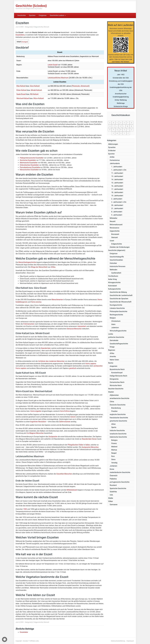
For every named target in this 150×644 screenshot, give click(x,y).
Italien (88, 445)
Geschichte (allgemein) (117, 250)
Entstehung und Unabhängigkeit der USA (121, 83)
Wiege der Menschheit (39, 267)
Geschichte (22, 15)
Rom (113, 456)
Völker (111, 501)
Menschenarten (57, 300)
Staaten (111, 392)
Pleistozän (76, 86)
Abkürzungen (113, 144)
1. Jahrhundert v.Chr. (119, 170)
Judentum (115, 328)
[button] (5, 639)
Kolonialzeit (113, 286)
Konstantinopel (117, 373)
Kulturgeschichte (114, 289)
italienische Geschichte (118, 437)
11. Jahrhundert (117, 173)
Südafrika (113, 492)
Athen (114, 424)
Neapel (114, 453)
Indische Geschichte (117, 431)
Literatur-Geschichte (117, 308)
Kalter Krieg (113, 279)
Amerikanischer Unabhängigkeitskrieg (121, 95)
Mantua (114, 450)
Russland (113, 485)
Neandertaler (46, 348)
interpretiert (82, 326)
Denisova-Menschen (74, 329)
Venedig (114, 463)
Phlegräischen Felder (75, 445)
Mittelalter (114, 218)
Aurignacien (53, 437)
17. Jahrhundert (117, 189)
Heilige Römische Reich (118, 376)
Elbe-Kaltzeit (21, 86)
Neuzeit (113, 221)
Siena (113, 459)
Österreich (114, 476)
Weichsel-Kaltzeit (23, 98)
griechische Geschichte (118, 421)
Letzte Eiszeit (53, 65)
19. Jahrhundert (117, 196)
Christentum (116, 321)
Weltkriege (121, 103)
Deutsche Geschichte (118, 405)
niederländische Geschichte (120, 472)
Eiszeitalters (20, 35)
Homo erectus (36, 302)
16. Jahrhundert (117, 186)
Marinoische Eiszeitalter (29, 163)
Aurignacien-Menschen (90, 447)
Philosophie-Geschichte (118, 311)
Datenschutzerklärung (118, 641)
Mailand (114, 447)
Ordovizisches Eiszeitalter (29, 165)
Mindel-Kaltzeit (36, 90)
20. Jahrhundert (117, 205)
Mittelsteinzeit (72, 490)
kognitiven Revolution (38, 422)
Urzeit (112, 241)
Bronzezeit (115, 234)
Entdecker (112, 151)
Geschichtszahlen (116, 260)
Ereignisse (43, 15)
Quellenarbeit (116, 273)
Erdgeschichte (38, 27)
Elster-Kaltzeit (22, 90)
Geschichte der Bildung (118, 292)
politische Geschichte (116, 337)
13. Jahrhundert (117, 176)
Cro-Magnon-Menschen (35, 433)
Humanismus (115, 160)
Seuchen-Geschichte (116, 389)
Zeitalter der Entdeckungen (120, 247)
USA (111, 495)
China (112, 402)
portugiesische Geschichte (120, 482)
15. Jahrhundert (117, 183)
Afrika (53, 267)
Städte (111, 498)
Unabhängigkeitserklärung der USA (121, 89)
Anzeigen (24, 42)
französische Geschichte (119, 418)
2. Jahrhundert (117, 199)
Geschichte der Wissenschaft (121, 302)
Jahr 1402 (121, 75)
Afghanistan (114, 395)
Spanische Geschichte (118, 488)
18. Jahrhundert (117, 192)
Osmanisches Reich (117, 382)
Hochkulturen (113, 276)
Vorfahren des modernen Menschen (51, 361)
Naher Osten (114, 360)
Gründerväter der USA (121, 78)
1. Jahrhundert (117, 167)
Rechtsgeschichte (116, 315)
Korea (112, 469)
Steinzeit (46, 27)
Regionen (112, 350)
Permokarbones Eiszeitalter (30, 167)
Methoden (114, 270)
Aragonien (114, 366)
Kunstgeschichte (116, 305)
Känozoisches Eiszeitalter (29, 170)
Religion (113, 318)
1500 (25, 509)
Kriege (112, 347)
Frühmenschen (29, 324)
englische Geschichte (118, 414)
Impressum (130, 641)
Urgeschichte (115, 231)
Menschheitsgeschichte (27, 262)
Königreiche (114, 379)
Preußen (114, 411)
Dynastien (112, 147)
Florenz (114, 443)
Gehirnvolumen (65, 422)
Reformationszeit (116, 225)
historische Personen (118, 266)
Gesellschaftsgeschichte (119, 344)
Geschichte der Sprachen (119, 299)
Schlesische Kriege (121, 106)
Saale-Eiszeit (21, 94)
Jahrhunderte (115, 163)
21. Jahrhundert (117, 208)
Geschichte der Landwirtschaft (121, 295)
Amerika (113, 357)
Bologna (114, 440)
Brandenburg (116, 408)
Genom (73, 417)
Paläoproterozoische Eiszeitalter (32, 158)
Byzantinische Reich (117, 369)
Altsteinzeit (85, 86)
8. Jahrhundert (117, 212)
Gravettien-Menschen (64, 474)
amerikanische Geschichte (120, 398)
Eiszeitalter (24, 632)
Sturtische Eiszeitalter (28, 160)
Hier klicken (125, 62)
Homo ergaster (36, 411)
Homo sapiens (91, 364)
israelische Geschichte (118, 434)
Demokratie (114, 340)
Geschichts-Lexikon (58, 15)
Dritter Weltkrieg (121, 100)
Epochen (32, 15)
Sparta (114, 427)
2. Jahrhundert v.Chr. (119, 202)
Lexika (111, 334)
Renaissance (115, 228)
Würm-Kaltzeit (39, 98)
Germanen (114, 505)
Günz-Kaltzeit (35, 86)
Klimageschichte (114, 283)
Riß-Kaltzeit (34, 94)
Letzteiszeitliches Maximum (58, 78)
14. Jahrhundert (117, 180)
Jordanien (113, 466)
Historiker (113, 263)
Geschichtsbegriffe (117, 257)
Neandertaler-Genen (89, 439)
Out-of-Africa (65, 411)
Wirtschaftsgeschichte (118, 331)
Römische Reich (116, 385)
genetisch (73, 368)
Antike (112, 157)
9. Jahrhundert (117, 215)
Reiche (111, 363)
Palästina (113, 479)
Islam (113, 324)
